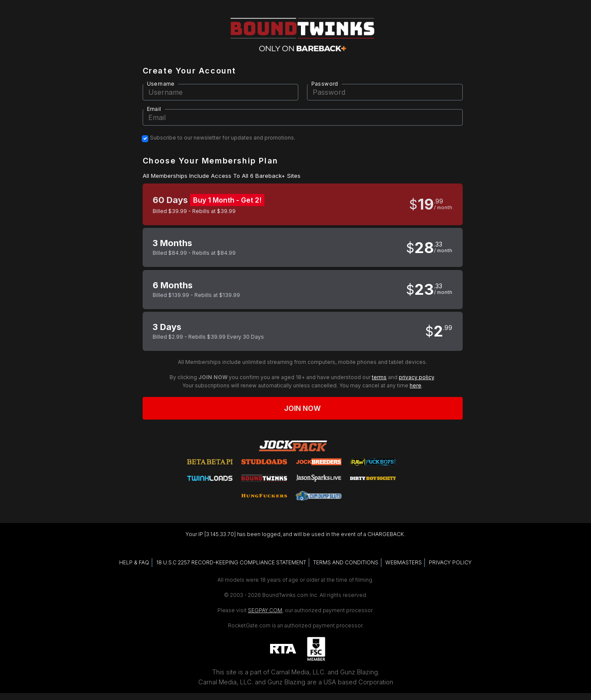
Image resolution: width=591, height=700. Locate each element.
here (416, 385)
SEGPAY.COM (265, 610)
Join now (303, 408)
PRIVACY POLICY (450, 562)
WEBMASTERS (404, 562)
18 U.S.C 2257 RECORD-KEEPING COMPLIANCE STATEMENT (231, 562)
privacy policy (416, 377)
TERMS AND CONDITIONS (346, 562)
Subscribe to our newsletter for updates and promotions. (223, 138)
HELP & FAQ (134, 562)
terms (379, 377)
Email (154, 109)
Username (161, 84)
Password (325, 84)
